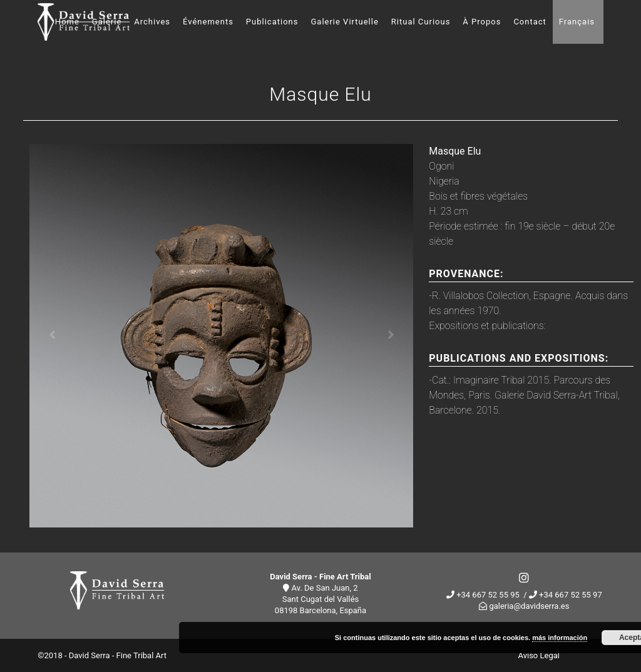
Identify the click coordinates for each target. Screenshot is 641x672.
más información (560, 638)
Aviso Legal (539, 655)
